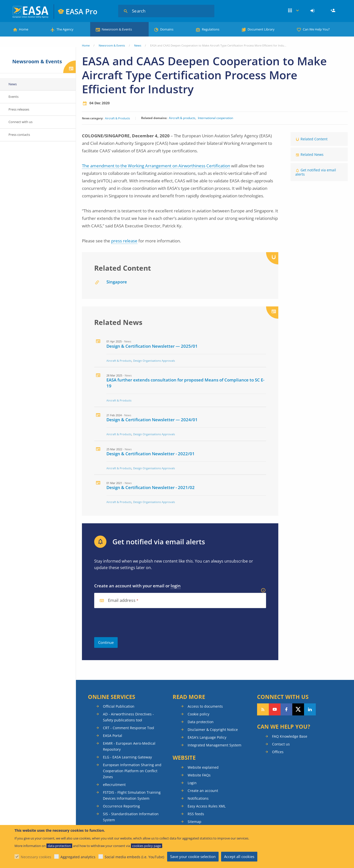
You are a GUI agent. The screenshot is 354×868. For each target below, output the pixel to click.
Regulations (211, 29)
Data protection (201, 722)
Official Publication (119, 706)
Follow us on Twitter (298, 709)
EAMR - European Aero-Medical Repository (129, 746)
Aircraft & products (182, 118)
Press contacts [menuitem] (19, 135)
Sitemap (194, 822)
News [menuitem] (13, 84)
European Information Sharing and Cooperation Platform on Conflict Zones (132, 771)
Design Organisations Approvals (154, 361)
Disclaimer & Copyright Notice (213, 730)
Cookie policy (198, 714)
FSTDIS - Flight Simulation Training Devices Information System (132, 795)
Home (24, 29)
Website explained (203, 767)
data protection (59, 846)
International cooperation (215, 118)
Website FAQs (199, 775)
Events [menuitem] (13, 97)
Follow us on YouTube (275, 709)
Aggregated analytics (78, 857)
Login (313, 11)
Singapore (117, 282)
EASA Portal (113, 736)
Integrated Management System (214, 745)
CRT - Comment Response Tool (129, 728)
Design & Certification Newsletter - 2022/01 (151, 454)
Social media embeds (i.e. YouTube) (134, 857)
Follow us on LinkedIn (310, 709)
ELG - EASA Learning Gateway (127, 757)
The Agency (65, 29)
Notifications (198, 798)
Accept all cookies (239, 856)
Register (334, 11)
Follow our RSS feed (263, 709)
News (138, 45)
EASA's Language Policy (207, 737)
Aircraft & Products (117, 118)
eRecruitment (114, 785)
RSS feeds (196, 814)
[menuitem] (313, 11)
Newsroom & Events (117, 29)
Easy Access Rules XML (207, 806)
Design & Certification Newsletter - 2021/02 (151, 487)
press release (124, 241)
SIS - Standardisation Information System (131, 817)
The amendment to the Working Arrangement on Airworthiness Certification (156, 166)
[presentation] (132, 623)
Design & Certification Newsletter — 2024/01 (152, 420)
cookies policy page (147, 846)
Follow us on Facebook (286, 709)
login (176, 586)
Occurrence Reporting (121, 806)
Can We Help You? (316, 29)
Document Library (261, 29)
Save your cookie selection (193, 856)
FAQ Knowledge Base (290, 736)
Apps (293, 11)
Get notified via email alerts (316, 172)
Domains (167, 29)
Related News (312, 154)
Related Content (314, 139)
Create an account (203, 791)
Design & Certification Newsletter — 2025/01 (152, 346)
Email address (122, 600)
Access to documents (205, 706)
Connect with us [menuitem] (20, 122)
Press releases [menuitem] (19, 109)
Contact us (281, 744)
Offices (278, 752)
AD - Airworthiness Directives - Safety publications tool (128, 717)
